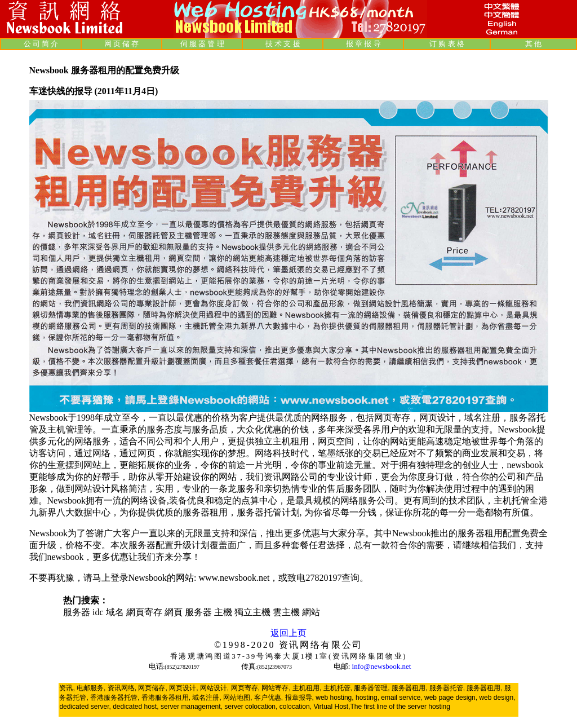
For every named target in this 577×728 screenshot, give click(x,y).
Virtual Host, (332, 707)
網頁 (174, 612)
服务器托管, (447, 688)
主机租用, (307, 688)
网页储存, (152, 688)
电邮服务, (91, 688)
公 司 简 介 (41, 44)
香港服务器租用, (166, 698)
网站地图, (238, 698)
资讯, (67, 688)
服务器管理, (372, 688)
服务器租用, (409, 688)
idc (98, 612)
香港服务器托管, (115, 698)
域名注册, (207, 698)
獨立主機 (252, 612)
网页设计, (183, 688)
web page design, (451, 698)
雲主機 (286, 612)
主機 (223, 612)
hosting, (367, 698)
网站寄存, (276, 688)
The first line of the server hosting (400, 707)
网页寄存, (245, 688)
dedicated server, (85, 707)
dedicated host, (136, 707)
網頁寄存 (144, 612)
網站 (311, 612)
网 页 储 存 (122, 44)
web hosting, (334, 698)
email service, (401, 698)
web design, (497, 698)
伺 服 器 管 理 (202, 44)
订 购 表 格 (447, 44)
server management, (192, 707)
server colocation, (251, 707)
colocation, (296, 707)
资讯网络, (122, 688)
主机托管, (338, 688)
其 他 (533, 44)
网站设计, (214, 688)
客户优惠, (268, 698)
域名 (115, 612)
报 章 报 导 (363, 44)
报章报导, (299, 698)
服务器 (77, 612)
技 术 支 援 (283, 44)
